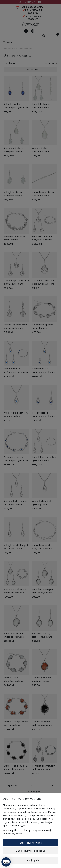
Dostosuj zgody (31, 860)
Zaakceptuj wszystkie (31, 843)
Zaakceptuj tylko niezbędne (31, 851)
